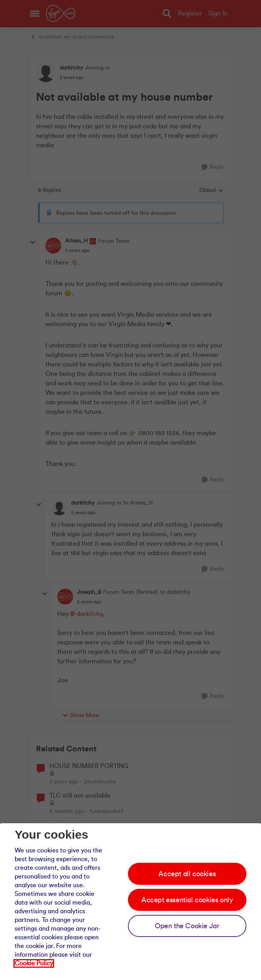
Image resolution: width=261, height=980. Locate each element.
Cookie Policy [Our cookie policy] (34, 963)
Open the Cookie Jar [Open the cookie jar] (187, 926)
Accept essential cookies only (187, 900)
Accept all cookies (187, 874)
